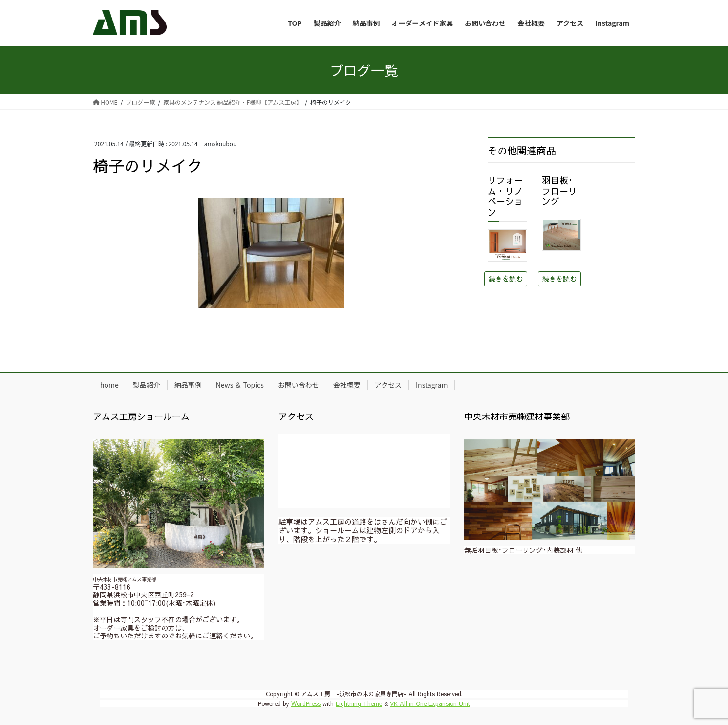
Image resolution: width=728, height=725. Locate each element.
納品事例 (188, 385)
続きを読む (506, 279)
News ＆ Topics (240, 385)
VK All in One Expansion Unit (430, 703)
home (109, 385)
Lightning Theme (359, 703)
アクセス (388, 385)
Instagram (432, 385)
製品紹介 (147, 385)
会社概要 (347, 385)
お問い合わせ (299, 385)
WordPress (306, 703)
